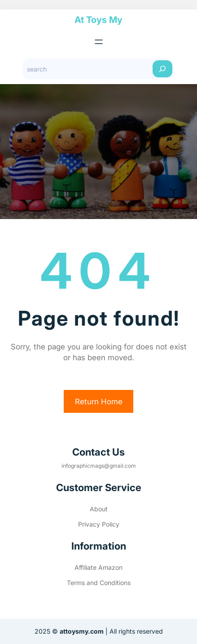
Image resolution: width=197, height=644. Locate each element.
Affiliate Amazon (98, 567)
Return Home (99, 402)
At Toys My (98, 20)
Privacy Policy (99, 524)
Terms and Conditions (99, 583)
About (99, 509)
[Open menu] (99, 42)
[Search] (162, 69)
